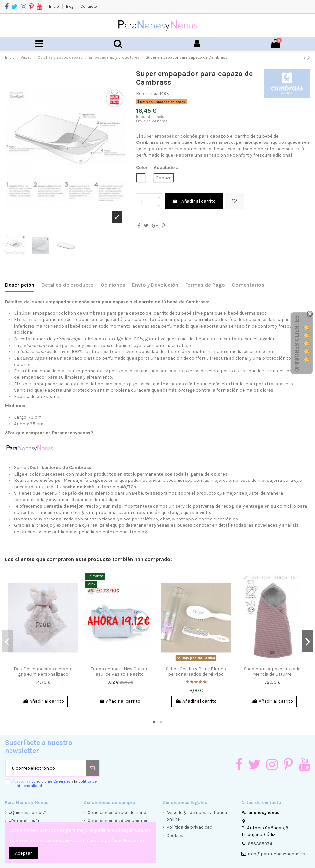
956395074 (260, 844)
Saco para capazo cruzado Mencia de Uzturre (272, 671)
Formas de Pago (205, 285)
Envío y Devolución (155, 285)
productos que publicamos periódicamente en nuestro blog (83, 532)
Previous (7, 641)
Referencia (147, 94)
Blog (70, 6)
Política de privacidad (189, 827)
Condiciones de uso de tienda (118, 812)
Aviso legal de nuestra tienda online (197, 816)
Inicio (55, 6)
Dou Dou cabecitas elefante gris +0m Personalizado (43, 671)
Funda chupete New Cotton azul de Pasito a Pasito (119, 671)
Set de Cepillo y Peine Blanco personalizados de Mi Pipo (196, 671)
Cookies (175, 835)
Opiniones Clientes (297, 343)
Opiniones (113, 285)
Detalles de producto (68, 285)
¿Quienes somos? (28, 812)
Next (308, 641)
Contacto (89, 6)
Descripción (20, 285)
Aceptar (24, 853)
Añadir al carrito (194, 201)
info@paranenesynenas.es (277, 854)
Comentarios (248, 285)
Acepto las (55, 783)
